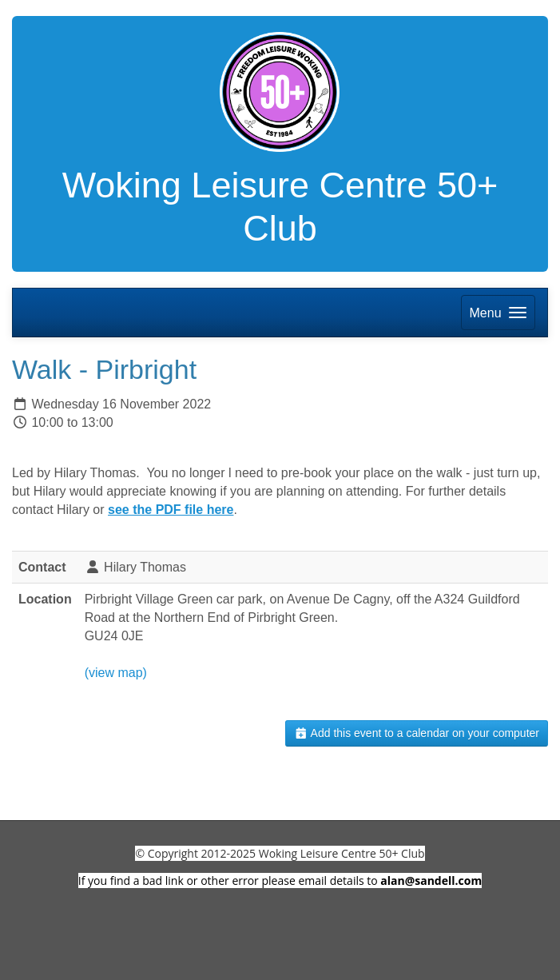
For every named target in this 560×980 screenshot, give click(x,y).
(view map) (116, 673)
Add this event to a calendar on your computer (417, 733)
